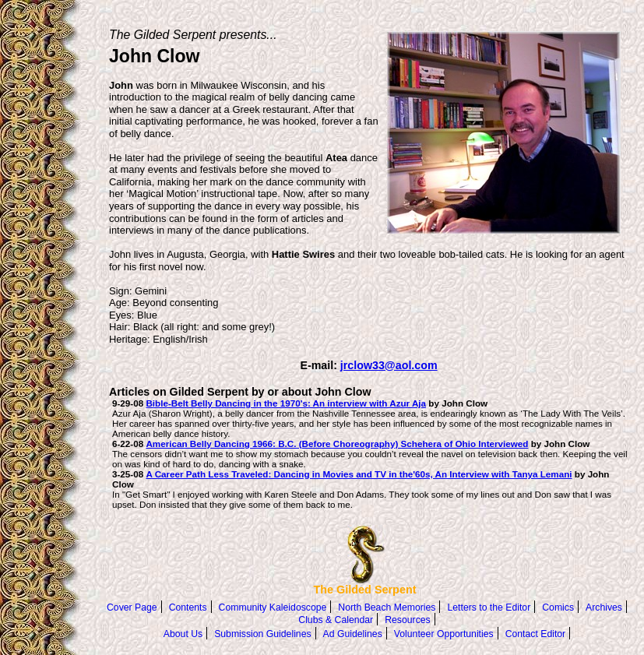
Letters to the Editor (489, 607)
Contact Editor (536, 634)
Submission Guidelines (262, 634)
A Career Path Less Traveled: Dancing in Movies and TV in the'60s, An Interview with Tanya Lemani (359, 474)
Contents (188, 607)
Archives (604, 607)
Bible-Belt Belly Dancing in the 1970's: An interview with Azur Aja (286, 403)
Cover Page (132, 607)
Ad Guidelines (353, 634)
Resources (407, 620)
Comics (558, 607)
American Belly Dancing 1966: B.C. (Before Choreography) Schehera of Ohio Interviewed (337, 444)
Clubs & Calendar (336, 620)
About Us (183, 634)
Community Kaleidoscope (273, 607)
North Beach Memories (387, 607)
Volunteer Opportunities (444, 634)
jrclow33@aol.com (389, 365)
